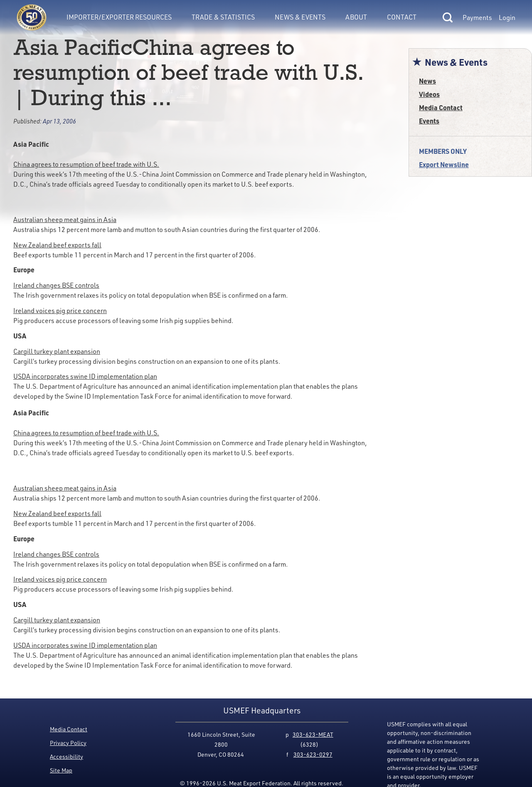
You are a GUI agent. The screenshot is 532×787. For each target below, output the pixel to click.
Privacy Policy (68, 743)
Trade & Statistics (223, 17)
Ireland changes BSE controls (56, 285)
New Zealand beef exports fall (57, 245)
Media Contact (441, 107)
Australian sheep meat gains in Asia (65, 220)
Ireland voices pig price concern (60, 311)
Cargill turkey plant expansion (57, 351)
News (427, 81)
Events (429, 121)
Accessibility (66, 756)
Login (507, 17)
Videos (429, 94)
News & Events (300, 17)
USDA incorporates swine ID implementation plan (85, 376)
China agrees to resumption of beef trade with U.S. (86, 164)
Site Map (61, 770)
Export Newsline (444, 164)
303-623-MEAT (313, 734)
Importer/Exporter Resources (119, 17)
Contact (402, 17)
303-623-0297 (313, 754)
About (356, 17)
